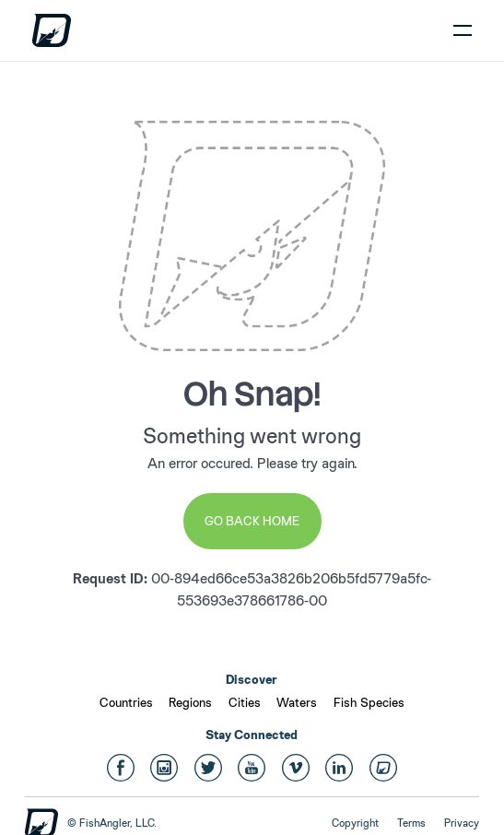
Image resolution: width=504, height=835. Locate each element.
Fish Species (369, 702)
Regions (190, 702)
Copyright (355, 823)
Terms (411, 823)
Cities (245, 702)
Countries (126, 702)
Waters (297, 702)
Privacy (462, 823)
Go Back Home (252, 521)
